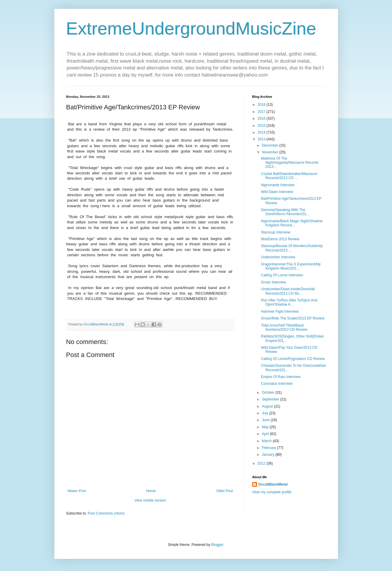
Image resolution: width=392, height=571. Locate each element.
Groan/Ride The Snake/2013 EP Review (292, 318)
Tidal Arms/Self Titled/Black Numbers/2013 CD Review (284, 327)
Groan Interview (273, 282)
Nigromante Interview (278, 185)
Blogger (217, 545)
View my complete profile (272, 492)
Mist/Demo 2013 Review (280, 239)
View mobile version (150, 500)
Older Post (225, 491)
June (266, 420)
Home (151, 491)
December (270, 145)
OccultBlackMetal (273, 484)
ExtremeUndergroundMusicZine (191, 29)
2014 (262, 132)
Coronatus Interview (277, 384)
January (269, 455)
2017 (262, 112)
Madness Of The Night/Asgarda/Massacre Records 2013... (289, 163)
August (268, 406)
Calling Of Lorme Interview (282, 275)
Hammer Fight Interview (280, 312)
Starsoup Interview (275, 232)
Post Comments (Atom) (106, 513)
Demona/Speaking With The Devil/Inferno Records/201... (285, 212)
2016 (262, 119)
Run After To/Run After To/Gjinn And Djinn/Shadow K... (289, 302)
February (269, 448)
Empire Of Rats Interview (280, 377)
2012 (262, 463)
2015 (262, 126)
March (267, 441)
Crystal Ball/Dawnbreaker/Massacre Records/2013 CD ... (289, 176)
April (266, 434)
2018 (262, 105)
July (265, 413)
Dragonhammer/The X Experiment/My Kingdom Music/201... (291, 266)
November (270, 152)
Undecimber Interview (278, 257)
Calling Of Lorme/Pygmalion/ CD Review (293, 359)
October (269, 392)
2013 (262, 139)
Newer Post (77, 491)
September (271, 399)
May (266, 427)
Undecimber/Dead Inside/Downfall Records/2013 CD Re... (288, 291)
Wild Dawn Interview (277, 192)
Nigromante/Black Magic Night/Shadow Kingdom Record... (292, 223)
